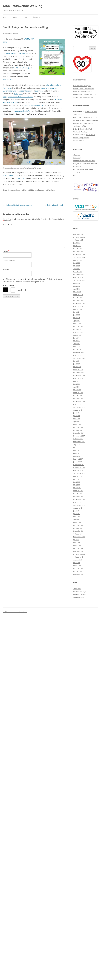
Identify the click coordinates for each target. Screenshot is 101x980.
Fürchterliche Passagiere (82, 86)
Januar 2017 (77, 462)
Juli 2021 (76, 338)
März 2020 (77, 367)
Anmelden (77, 589)
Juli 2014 (76, 540)
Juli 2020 (76, 361)
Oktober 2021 (78, 332)
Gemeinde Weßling (21, 68)
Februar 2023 (78, 295)
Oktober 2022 (78, 306)
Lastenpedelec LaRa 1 (23, 111)
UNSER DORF (20, 178)
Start (5, 17)
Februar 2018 (78, 427)
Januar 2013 (77, 571)
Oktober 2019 (78, 378)
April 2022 (77, 321)
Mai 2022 (76, 318)
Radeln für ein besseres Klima (84, 89)
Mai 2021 (76, 341)
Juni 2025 (76, 243)
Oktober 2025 (78, 240)
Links (26, 17)
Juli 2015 (76, 511)
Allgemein (41, 190)
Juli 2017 (76, 447)
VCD (21, 94)
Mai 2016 (76, 485)
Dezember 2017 (79, 433)
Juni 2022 (76, 315)
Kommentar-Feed (80, 594)
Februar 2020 (78, 370)
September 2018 (79, 407)
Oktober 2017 (78, 439)
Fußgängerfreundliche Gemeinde (85, 164)
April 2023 (77, 289)
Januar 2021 (77, 349)
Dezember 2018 (79, 398)
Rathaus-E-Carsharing (34, 105)
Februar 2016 (78, 491)
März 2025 (77, 246)
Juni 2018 (76, 416)
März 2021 (77, 347)
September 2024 (79, 257)
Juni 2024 (76, 263)
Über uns (36, 17)
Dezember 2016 (79, 465)
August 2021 (78, 335)
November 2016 (79, 468)
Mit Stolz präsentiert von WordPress (15, 612)
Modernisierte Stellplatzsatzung (85, 94)
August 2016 (78, 476)
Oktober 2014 (78, 534)
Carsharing (77, 158)
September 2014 (79, 537)
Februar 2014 (78, 548)
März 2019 (77, 390)
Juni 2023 (76, 283)
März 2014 (77, 545)
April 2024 (77, 269)
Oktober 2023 (78, 277)
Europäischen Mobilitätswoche (15, 53)
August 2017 (78, 445)
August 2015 (78, 508)
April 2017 (77, 453)
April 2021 (77, 344)
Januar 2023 (77, 298)
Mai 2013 (76, 563)
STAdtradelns (8, 176)
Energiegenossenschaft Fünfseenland (18, 97)
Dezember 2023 (79, 275)
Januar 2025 (77, 249)
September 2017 (79, 442)
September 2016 (79, 473)
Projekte (15, 17)
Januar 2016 (77, 494)
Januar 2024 (77, 272)
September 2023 (79, 280)
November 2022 (79, 303)
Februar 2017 (78, 459)
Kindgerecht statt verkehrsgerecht (18, 205)
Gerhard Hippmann (80, 123)
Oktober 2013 (78, 557)
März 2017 (77, 456)
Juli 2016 (76, 479)
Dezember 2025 (79, 234)
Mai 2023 (76, 286)
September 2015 (79, 505)
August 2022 (78, 309)
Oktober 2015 (78, 502)
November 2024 (79, 254)
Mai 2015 (76, 517)
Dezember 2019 (79, 372)
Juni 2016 (76, 482)
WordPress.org (79, 597)
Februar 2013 (78, 568)
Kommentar (8, 224)
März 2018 (77, 424)
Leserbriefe (77, 166)
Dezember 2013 (79, 551)
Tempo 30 (77, 172)
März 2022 (77, 324)
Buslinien (39, 91)
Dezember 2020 (79, 352)
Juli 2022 (76, 312)
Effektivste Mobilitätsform (83, 92)
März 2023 (77, 292)
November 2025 (79, 237)
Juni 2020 (76, 364)
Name (6, 251)
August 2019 (78, 381)
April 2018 (77, 421)
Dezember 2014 (79, 531)
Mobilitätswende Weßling (23, 6)
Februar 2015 (78, 525)
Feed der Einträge (80, 592)
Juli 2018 (76, 413)
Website (6, 270)
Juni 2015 (76, 514)
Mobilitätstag (8, 79)
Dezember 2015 (79, 496)
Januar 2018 (77, 430)
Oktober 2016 (78, 470)
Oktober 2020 (78, 355)
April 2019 (77, 387)
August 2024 (78, 260)
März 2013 (77, 566)
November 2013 (79, 554)
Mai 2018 (76, 419)
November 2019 (79, 375)
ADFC (16, 94)
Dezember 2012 (79, 574)
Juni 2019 (76, 384)
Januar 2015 (77, 528)
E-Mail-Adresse (10, 260)
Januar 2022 (77, 329)
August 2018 (78, 410)
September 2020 (79, 358)
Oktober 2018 (78, 404)
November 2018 (79, 401)
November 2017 (79, 436)
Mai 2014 (76, 543)
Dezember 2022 (79, 300)
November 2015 (79, 499)
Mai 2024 (76, 266)
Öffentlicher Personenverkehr (84, 169)
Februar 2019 (78, 393)
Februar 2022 (78, 326)
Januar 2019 (77, 396)
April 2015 (77, 519)
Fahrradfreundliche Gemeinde (84, 161)
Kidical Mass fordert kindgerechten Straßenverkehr (84, 138)
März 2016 (77, 488)
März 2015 (77, 522)
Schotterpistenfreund (55, 205)
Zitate (75, 175)
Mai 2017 (76, 450)
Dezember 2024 (79, 251)
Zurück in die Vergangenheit (83, 97)
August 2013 (78, 560)
